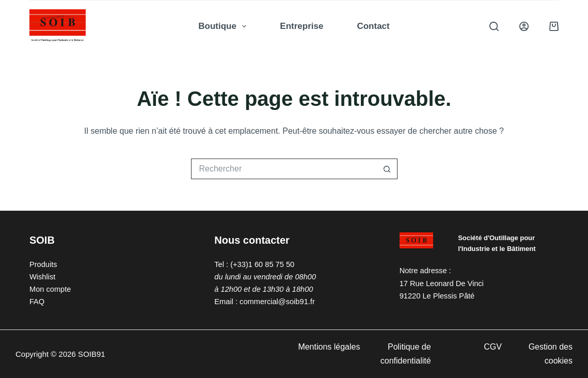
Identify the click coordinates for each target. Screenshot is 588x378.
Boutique (224, 26)
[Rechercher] (494, 26)
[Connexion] (524, 26)
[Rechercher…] (284, 169)
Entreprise (301, 26)
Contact (373, 26)
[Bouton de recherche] (387, 169)
